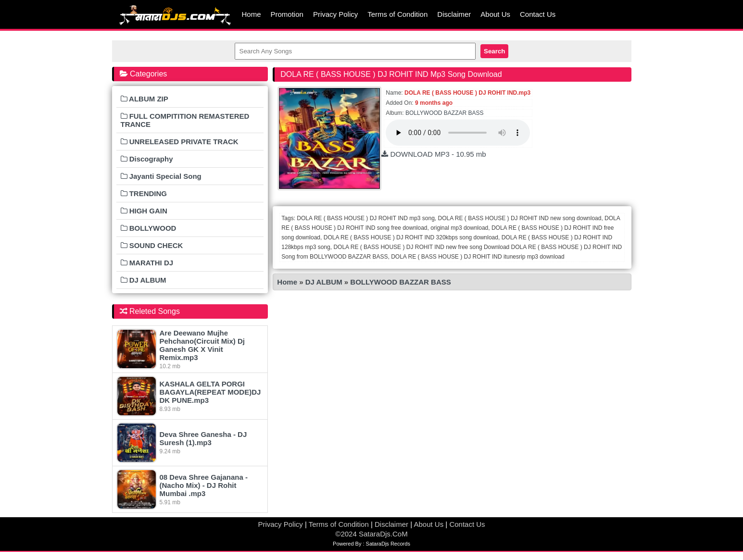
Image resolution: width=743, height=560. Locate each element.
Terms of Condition (397, 14)
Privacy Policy (335, 14)
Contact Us (538, 14)
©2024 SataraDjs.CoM (371, 534)
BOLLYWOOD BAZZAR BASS (444, 113)
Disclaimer (454, 14)
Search (494, 51)
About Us (495, 14)
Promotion (287, 14)
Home (252, 14)
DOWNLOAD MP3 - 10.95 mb (434, 154)
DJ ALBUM (325, 282)
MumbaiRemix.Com (175, 14)
